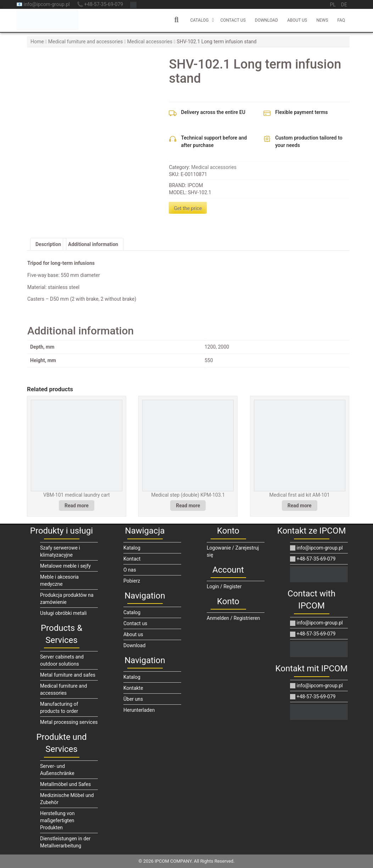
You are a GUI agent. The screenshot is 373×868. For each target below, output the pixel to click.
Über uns (133, 699)
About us (297, 20)
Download (266, 20)
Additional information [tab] (93, 244)
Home (37, 42)
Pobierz (132, 581)
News (322, 20)
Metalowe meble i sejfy (65, 566)
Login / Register (224, 586)
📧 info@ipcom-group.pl (43, 4)
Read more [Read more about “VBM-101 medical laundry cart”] (77, 506)
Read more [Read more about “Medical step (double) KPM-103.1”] (188, 506)
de (344, 5)
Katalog (132, 548)
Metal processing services (69, 722)
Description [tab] (48, 244)
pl (333, 5)
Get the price (188, 208)
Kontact (132, 559)
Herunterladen (139, 710)
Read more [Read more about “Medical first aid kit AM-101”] (300, 506)
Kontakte (133, 688)
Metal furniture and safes (68, 675)
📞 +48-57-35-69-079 (100, 4)
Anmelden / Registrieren (233, 618)
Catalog (199, 20)
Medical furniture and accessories (86, 42)
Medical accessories (150, 42)
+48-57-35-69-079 (313, 559)
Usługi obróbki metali (63, 613)
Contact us (233, 20)
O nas (130, 570)
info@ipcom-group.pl (316, 548)
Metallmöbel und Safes (65, 784)
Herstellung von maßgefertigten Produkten (57, 820)
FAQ (341, 20)
